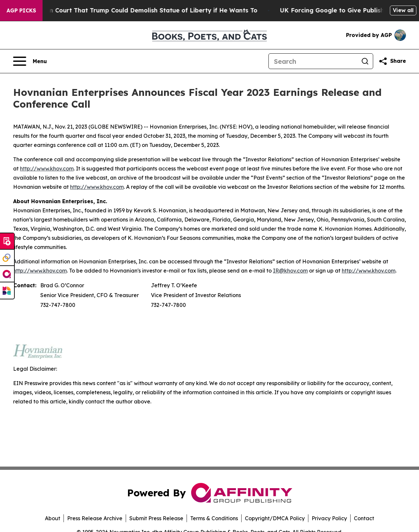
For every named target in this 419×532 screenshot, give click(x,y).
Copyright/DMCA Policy (275, 518)
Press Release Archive (95, 518)
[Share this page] (392, 61)
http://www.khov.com (47, 168)
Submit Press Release (156, 518)
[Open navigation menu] (30, 61)
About (53, 518)
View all (403, 10)
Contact (364, 518)
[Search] (313, 61)
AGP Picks (21, 10)
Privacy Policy (329, 518)
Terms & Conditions (214, 518)
